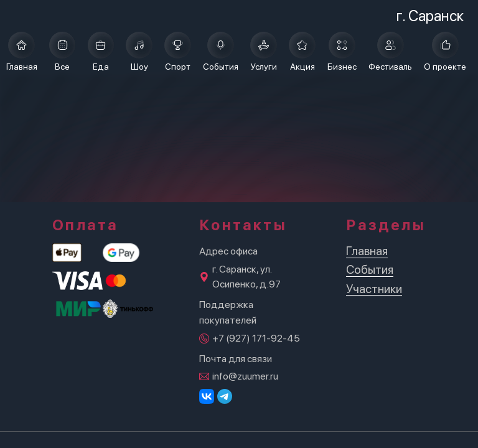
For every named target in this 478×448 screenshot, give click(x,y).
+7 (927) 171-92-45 (256, 338)
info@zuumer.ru (245, 376)
